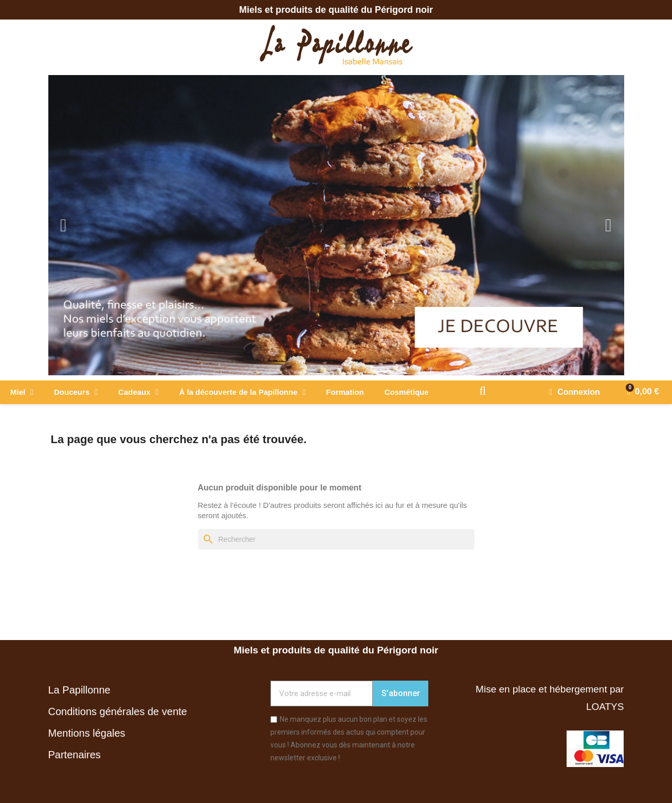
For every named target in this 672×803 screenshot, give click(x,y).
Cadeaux (138, 392)
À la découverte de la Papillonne (242, 392)
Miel (22, 392)
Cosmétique (407, 392)
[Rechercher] (336, 539)
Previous (64, 225)
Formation (345, 392)
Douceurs (76, 392)
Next (609, 225)
